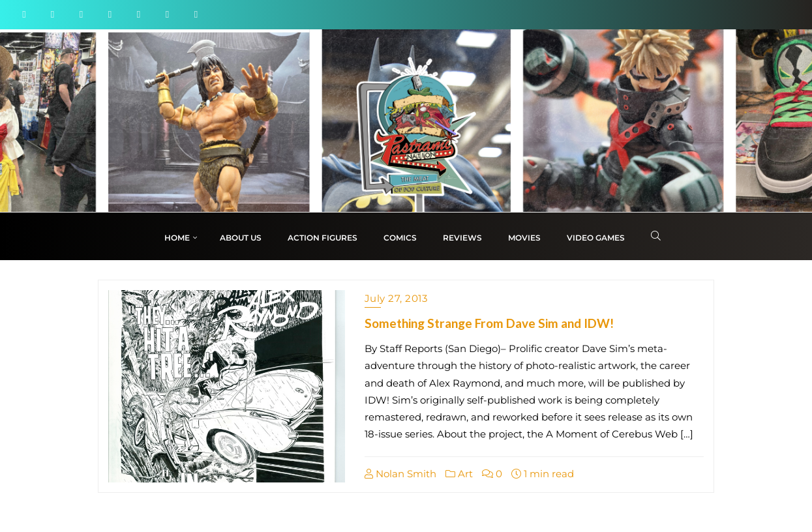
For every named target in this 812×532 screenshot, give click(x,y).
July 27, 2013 (396, 298)
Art (459, 474)
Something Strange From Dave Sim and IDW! (489, 323)
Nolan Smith (400, 474)
